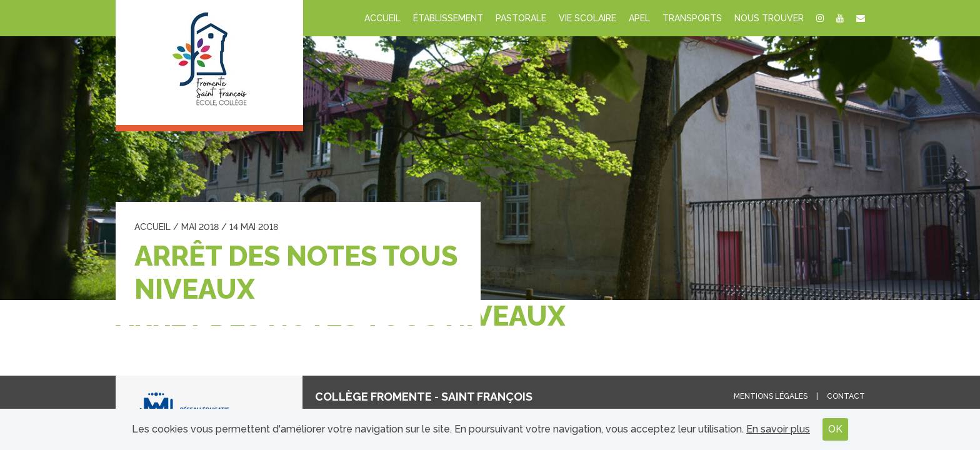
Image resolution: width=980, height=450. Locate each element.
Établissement (448, 18)
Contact (846, 396)
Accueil (382, 18)
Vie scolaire (587, 18)
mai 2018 (200, 227)
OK (835, 429)
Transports (692, 18)
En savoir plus (778, 429)
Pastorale (521, 18)
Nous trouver (769, 18)
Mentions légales (771, 396)
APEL (639, 18)
